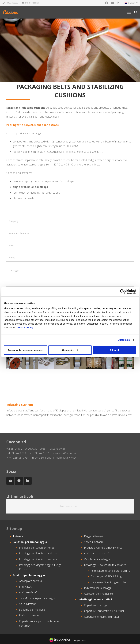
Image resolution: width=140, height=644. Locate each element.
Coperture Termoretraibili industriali (104, 611)
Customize (124, 340)
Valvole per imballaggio (97, 559)
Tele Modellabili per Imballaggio (37, 598)
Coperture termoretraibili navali (102, 617)
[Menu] (129, 12)
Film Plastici (26, 587)
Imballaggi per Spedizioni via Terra (38, 559)
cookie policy (25, 327)
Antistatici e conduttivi (96, 553)
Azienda (18, 536)
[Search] (136, 12)
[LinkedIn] (118, 3)
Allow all (115, 350)
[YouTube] (112, 3)
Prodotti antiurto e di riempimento (103, 548)
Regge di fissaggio (94, 536)
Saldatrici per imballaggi (32, 610)
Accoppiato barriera (30, 581)
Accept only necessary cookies (25, 350)
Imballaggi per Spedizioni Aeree (37, 548)
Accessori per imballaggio (98, 594)
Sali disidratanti (28, 604)
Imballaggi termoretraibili (95, 599)
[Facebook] (107, 3)
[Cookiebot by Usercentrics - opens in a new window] (122, 292)
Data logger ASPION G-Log (106, 576)
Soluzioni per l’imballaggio (30, 542)
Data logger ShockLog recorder (108, 582)
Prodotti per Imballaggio (29, 575)
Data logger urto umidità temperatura (105, 565)
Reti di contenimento (31, 615)
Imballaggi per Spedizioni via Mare (38, 553)
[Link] (11, 12)
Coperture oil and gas (96, 605)
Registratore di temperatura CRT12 (110, 571)
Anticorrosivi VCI (28, 592)
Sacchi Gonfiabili (93, 542)
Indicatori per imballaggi (97, 588)
